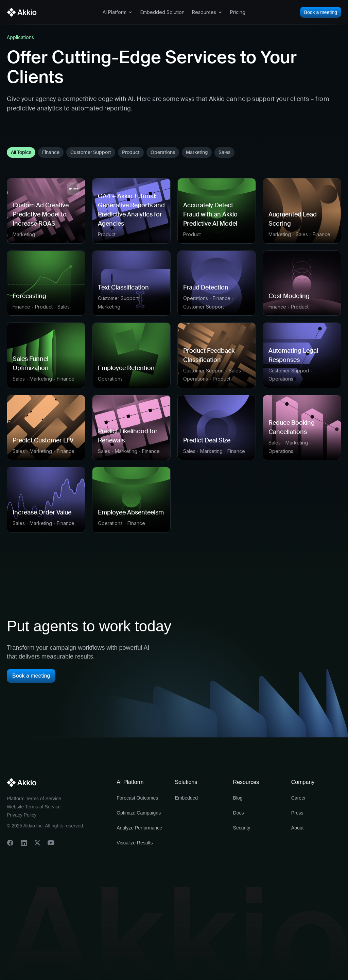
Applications (20, 37)
